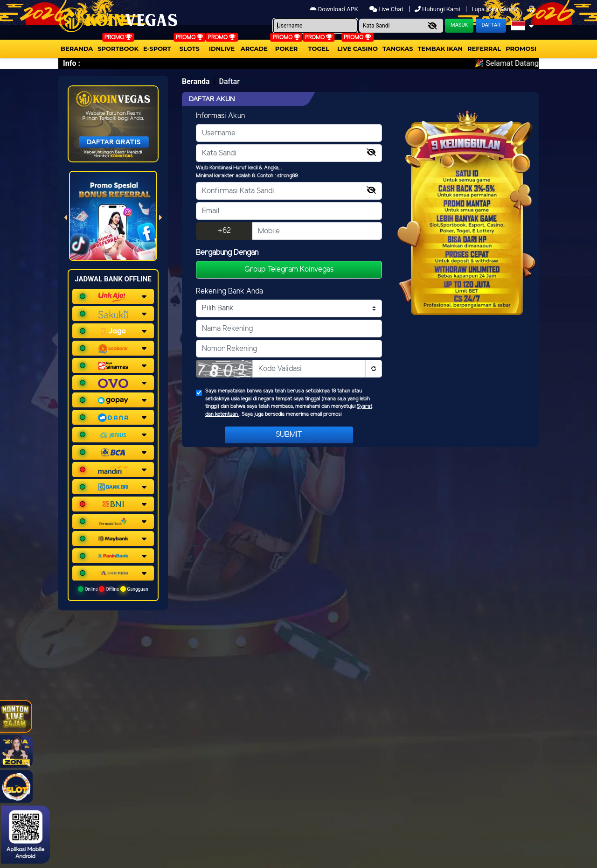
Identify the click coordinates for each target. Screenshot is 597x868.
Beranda (77, 49)
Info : (72, 63)
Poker (286, 49)
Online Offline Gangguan (113, 589)
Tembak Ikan (440, 49)
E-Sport (157, 49)
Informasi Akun (220, 116)
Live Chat (387, 9)
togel (319, 49)
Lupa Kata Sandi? (496, 9)
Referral (484, 49)
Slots (190, 49)
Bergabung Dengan (227, 253)
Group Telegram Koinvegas (289, 269)
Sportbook (118, 49)
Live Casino (358, 49)
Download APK (335, 9)
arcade (254, 49)
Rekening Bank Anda (229, 291)
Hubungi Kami (438, 9)
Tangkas (398, 49)
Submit (289, 435)
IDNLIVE (222, 49)
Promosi (521, 49)
